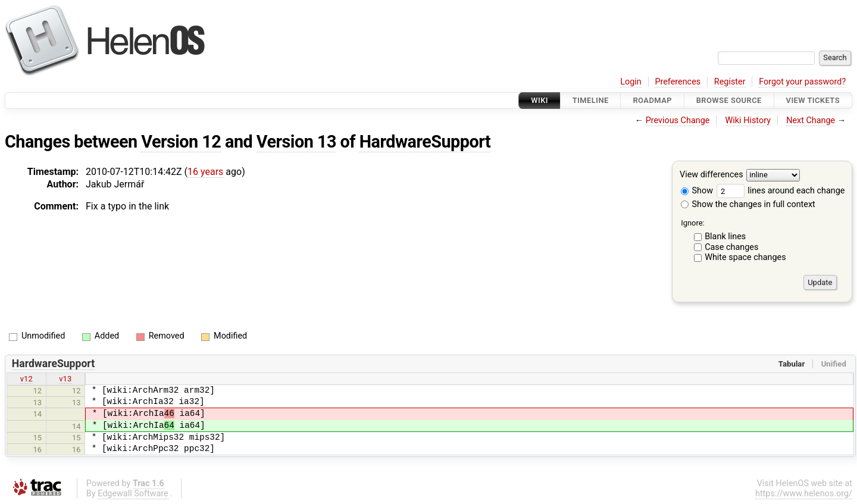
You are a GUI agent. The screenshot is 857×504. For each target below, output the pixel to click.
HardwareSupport (425, 142)
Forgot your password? (802, 82)
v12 (26, 379)
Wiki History (748, 120)
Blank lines (725, 237)
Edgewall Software (133, 494)
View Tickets (813, 100)
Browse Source (729, 100)
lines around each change (781, 191)
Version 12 (181, 142)
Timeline (591, 100)
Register (730, 82)
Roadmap (652, 100)
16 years (205, 172)
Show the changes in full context (748, 204)
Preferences (678, 82)
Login (631, 82)
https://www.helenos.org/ (804, 494)
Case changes (731, 247)
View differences (711, 175)
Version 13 (296, 142)
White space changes (745, 257)
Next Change (811, 120)
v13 (65, 379)
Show (697, 191)
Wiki (539, 100)
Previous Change (678, 120)
